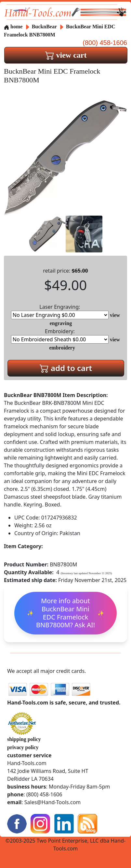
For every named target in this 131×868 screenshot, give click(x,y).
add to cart (66, 368)
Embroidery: (60, 336)
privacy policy (23, 747)
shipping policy (24, 739)
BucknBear (45, 27)
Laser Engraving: (60, 311)
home (13, 27)
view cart (66, 55)
